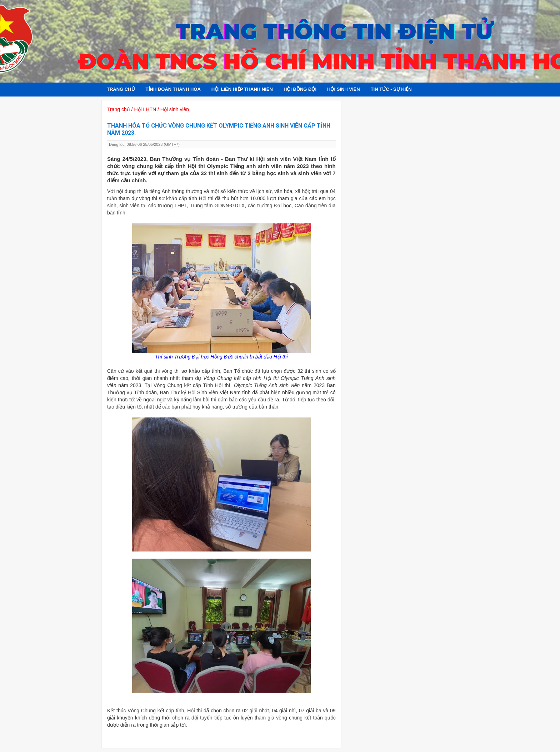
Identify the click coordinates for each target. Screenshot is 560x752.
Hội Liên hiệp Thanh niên (242, 89)
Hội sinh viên (344, 89)
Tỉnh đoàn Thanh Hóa (173, 89)
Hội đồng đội (300, 89)
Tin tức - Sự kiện (391, 89)
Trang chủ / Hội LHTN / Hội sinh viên (148, 109)
